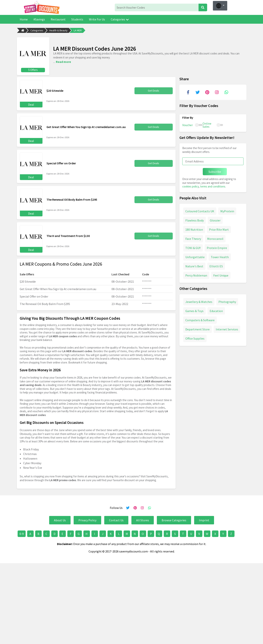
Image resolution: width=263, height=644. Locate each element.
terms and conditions (213, 186)
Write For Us (97, 19)
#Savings (39, 19)
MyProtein (227, 211)
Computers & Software (200, 320)
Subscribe (215, 171)
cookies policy (191, 186)
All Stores (143, 520)
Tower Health (220, 257)
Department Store (197, 329)
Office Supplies (195, 338)
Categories (120, 19)
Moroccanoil (215, 238)
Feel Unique (221, 275)
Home (24, 19)
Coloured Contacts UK (200, 211)
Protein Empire (217, 247)
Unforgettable (195, 257)
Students (77, 19)
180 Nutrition (194, 229)
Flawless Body (195, 220)
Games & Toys (194, 311)
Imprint (204, 520)
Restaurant (58, 19)
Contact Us (116, 520)
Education (216, 311)
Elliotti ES (216, 266)
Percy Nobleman (196, 275)
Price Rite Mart (219, 229)
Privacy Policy (87, 520)
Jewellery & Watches (199, 301)
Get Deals (154, 90)
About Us (60, 520)
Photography (227, 301)
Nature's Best (194, 266)
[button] (220, 6)
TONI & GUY (193, 247)
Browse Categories (174, 520)
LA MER (78, 30)
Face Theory (193, 238)
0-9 (22, 534)
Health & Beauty (58, 30)
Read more (63, 62)
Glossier (215, 220)
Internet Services (227, 329)
